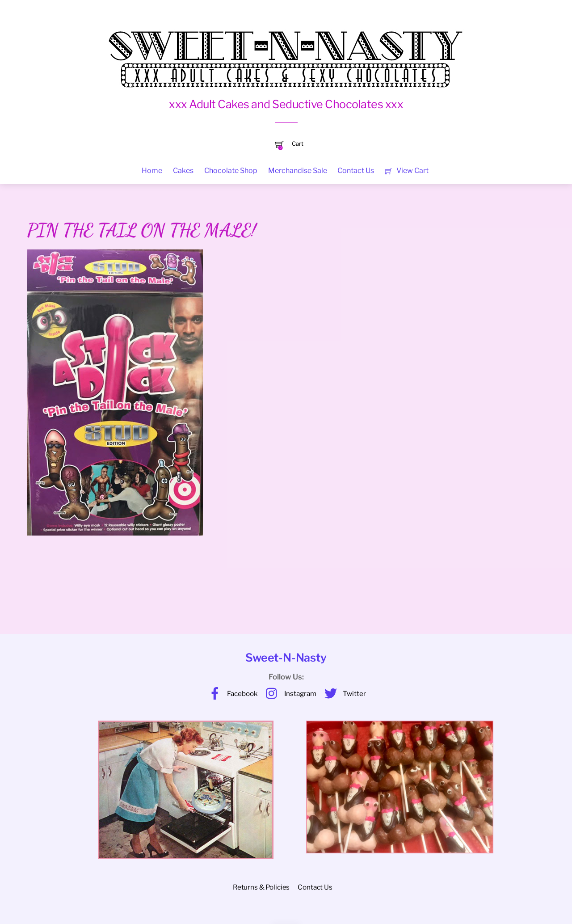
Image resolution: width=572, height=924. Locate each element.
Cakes (183, 171)
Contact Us (356, 171)
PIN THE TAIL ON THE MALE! (141, 230)
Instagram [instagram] (289, 694)
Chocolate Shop (231, 171)
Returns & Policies (261, 887)
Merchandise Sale (298, 171)
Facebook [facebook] (231, 694)
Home (152, 171)
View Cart (406, 171)
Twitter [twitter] (343, 694)
